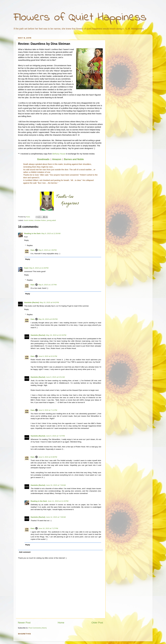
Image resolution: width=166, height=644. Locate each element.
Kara (33, 250)
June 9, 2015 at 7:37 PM (55, 436)
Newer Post (24, 623)
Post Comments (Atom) (38, 628)
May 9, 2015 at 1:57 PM (47, 285)
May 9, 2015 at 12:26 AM (51, 233)
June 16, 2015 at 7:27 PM (48, 528)
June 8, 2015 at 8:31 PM (48, 356)
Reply (26, 240)
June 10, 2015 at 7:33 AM (56, 485)
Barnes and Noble (74, 159)
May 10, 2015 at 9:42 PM (49, 302)
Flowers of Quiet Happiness (80, 18)
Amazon (57, 159)
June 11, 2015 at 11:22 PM (58, 501)
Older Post (97, 623)
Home (61, 623)
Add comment (25, 552)
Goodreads (43, 159)
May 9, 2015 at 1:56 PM (47, 250)
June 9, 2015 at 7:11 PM (48, 410)
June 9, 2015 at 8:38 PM (48, 457)
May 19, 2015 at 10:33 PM (56, 335)
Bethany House (59, 154)
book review (29, 220)
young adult (51, 220)
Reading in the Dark (32, 233)
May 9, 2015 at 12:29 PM (39, 268)
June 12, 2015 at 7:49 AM (56, 517)
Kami (26, 268)
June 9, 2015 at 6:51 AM (55, 377)
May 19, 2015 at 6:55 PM (48, 319)
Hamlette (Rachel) (32, 302)
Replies (30, 246)
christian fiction (40, 220)
